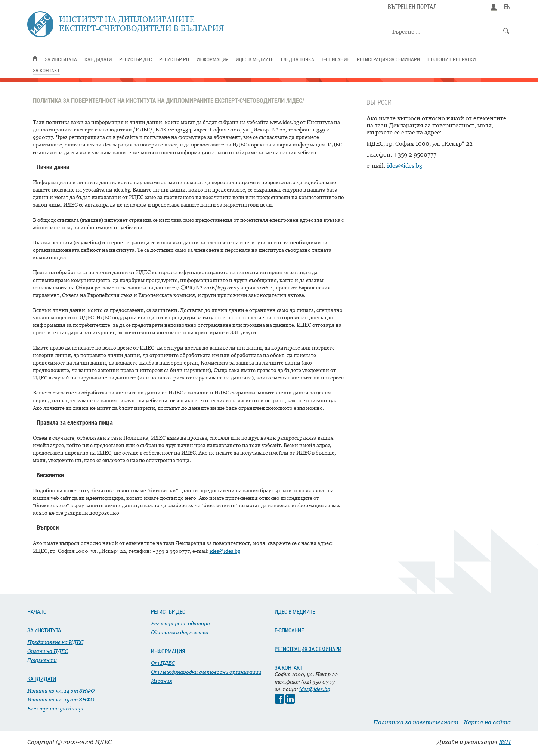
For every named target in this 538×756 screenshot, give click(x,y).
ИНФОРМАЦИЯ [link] (212, 59)
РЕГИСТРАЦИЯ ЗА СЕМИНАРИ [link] (388, 59)
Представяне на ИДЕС (55, 642)
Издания (162, 681)
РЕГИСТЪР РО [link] (174, 59)
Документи (42, 660)
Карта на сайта (487, 722)
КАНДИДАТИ (42, 679)
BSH (505, 742)
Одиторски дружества (180, 632)
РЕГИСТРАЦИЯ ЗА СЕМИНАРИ (308, 649)
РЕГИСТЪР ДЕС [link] (135, 59)
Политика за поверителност (416, 722)
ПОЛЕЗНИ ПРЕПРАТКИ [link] (452, 59)
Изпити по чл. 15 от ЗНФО (61, 699)
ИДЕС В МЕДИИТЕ (295, 611)
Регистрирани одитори (180, 623)
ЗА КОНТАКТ (288, 667)
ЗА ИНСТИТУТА (44, 630)
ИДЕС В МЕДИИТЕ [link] (255, 59)
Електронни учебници (55, 708)
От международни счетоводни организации (206, 672)
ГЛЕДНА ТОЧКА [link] (298, 59)
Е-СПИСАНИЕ (289, 630)
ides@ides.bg (405, 165)
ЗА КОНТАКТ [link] (46, 70)
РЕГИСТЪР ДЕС (168, 611)
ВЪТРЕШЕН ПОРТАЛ (412, 7)
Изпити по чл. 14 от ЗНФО (61, 690)
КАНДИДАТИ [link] (98, 59)
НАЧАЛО (37, 611)
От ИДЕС (163, 663)
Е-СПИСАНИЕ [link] (336, 59)
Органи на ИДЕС (48, 651)
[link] (35, 58)
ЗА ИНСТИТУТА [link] (61, 59)
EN (507, 7)
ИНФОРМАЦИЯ (168, 651)
